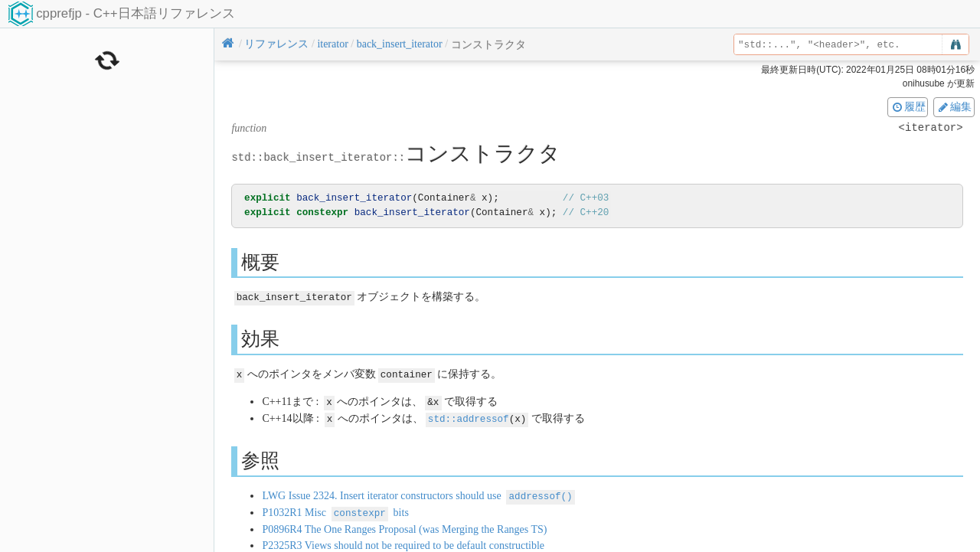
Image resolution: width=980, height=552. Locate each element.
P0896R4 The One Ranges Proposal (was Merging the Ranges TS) (404, 525)
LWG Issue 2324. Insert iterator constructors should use (418, 493)
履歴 (908, 106)
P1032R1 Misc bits (335, 509)
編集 (954, 106)
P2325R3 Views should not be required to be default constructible (403, 541)
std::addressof (469, 416)
